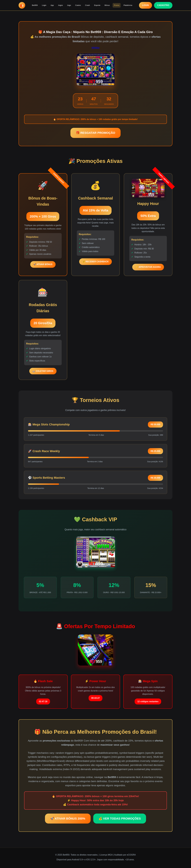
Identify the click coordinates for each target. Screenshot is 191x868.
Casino (78, 5)
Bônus (107, 5)
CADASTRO (163, 5)
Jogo (69, 5)
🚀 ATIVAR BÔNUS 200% (68, 819)
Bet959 (35, 5)
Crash (87, 5)
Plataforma (128, 5)
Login (44, 5)
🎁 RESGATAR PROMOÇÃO (95, 133)
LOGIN (146, 5)
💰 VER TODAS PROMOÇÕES (120, 819)
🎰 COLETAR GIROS (43, 371)
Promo (117, 5)
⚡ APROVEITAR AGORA (148, 267)
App (52, 5)
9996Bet (95, 48)
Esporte (97, 5)
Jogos (60, 5)
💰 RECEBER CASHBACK (96, 262)
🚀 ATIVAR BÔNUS (43, 264)
